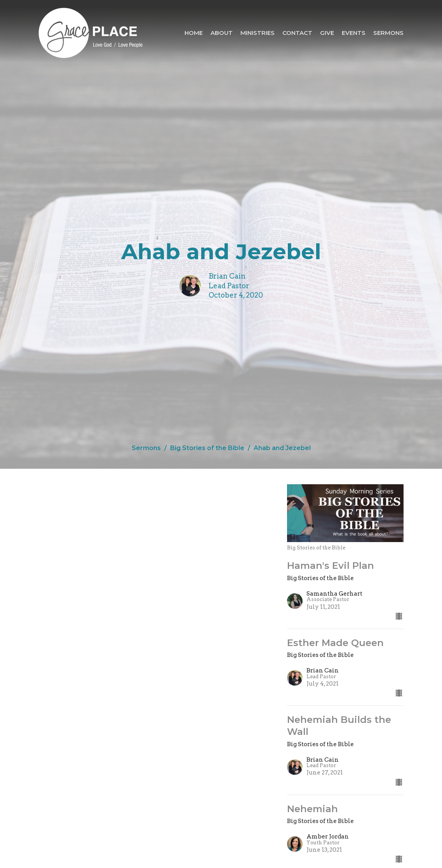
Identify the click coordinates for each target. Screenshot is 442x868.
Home (194, 33)
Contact (297, 33)
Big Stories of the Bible (207, 448)
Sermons (388, 33)
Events (354, 33)
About (222, 33)
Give (327, 33)
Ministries (258, 33)
